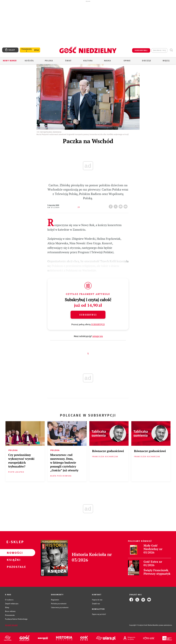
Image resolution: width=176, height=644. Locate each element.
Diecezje (147, 61)
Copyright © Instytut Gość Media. (141, 625)
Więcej (166, 61)
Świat (68, 61)
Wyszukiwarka (171, 50)
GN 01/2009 (53, 208)
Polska (49, 61)
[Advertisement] (88, 23)
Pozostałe (13, 567)
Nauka (108, 61)
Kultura (88, 61)
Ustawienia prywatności (60, 607)
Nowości (13, 553)
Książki (13, 560)
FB (111, 206)
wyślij (126, 206)
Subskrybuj (88, 315)
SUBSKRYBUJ (141, 50)
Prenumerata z (27, 50)
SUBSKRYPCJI (98, 324)
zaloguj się (159, 50)
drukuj (121, 206)
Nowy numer (10, 61)
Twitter (116, 206)
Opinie (127, 61)
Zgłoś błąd (11, 625)
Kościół (29, 61)
